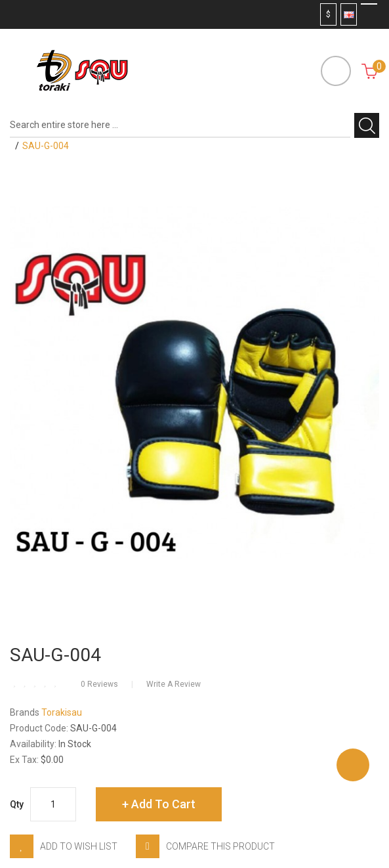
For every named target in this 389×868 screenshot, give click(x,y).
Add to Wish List (79, 846)
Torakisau (62, 712)
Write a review (174, 684)
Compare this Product (220, 846)
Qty (17, 804)
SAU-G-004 (46, 146)
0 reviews (99, 684)
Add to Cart (163, 804)
